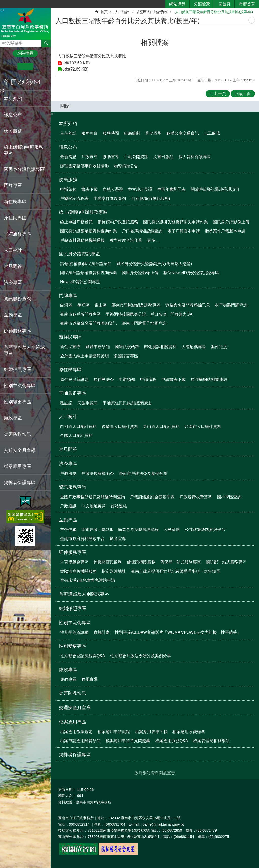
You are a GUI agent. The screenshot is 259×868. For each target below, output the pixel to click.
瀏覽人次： (67, 796)
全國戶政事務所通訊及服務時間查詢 (93, 497)
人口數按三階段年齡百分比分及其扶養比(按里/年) (214, 12)
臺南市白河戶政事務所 (25, 24)
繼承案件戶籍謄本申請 (225, 231)
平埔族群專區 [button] (17, 234)
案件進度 (219, 347)
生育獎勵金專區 (74, 562)
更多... (153, 240)
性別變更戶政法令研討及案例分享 (141, 656)
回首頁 (224, 4)
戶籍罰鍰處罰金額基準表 (152, 497)
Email (37, 82)
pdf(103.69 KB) (76, 63)
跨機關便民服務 (108, 562)
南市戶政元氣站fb (97, 530)
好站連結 (119, 506)
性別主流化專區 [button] (20, 386)
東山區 (101, 305)
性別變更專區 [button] (17, 402)
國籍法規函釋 (127, 347)
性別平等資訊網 (74, 632)
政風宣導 (90, 679)
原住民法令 (104, 379)
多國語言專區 (126, 356)
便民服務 (68, 180)
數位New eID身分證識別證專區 (191, 273)
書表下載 (90, 189)
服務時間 (111, 133)
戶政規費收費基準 (196, 497)
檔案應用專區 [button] (17, 466)
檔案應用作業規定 (76, 732)
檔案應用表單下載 (151, 732)
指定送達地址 (114, 571)
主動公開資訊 (136, 157)
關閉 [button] (65, 106)
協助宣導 (111, 157)
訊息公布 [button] (13, 115)
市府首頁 (247, 4)
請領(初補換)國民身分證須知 (86, 264)
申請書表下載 (174, 379)
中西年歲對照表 (171, 189)
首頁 (104, 12)
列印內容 (252, 20)
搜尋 (4, 42)
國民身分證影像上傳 (231, 222)
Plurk (14, 82)
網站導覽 (177, 4)
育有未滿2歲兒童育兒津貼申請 (88, 580)
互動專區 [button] (13, 315)
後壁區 (83, 305)
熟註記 (66, 403)
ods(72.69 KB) (75, 69)
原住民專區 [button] (15, 218)
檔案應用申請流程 (114, 732)
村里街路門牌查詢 (231, 305)
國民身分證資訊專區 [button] (24, 169)
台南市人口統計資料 (203, 426)
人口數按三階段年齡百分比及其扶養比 (92, 56)
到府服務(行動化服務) (151, 198)
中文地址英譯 (140, 189)
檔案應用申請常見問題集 (128, 741)
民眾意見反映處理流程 (138, 530)
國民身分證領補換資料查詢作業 (89, 231)
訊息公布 (68, 147)
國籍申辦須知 (98, 347)
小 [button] (10, 66)
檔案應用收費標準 (189, 732)
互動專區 (68, 520)
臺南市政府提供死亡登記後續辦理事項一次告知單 (176, 571)
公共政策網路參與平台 (205, 530)
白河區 (66, 305)
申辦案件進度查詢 (110, 198)
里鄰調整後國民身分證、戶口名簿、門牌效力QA (149, 314)
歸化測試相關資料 (160, 347)
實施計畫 (102, 632)
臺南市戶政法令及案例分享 (143, 473)
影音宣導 (118, 539)
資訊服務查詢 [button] (17, 299)
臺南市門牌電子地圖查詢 (144, 323)
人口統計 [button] (13, 250)
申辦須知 (68, 189)
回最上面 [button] (243, 94)
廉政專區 (68, 670)
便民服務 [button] (13, 131)
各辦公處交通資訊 (183, 133)
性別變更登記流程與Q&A (83, 656)
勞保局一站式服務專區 (181, 562)
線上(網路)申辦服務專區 (83, 212)
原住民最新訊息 (74, 379)
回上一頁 (218, 94)
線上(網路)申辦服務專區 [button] (24, 150)
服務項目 (90, 133)
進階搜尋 (25, 53)
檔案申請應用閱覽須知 (80, 741)
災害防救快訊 (17, 434)
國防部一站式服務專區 (226, 562)
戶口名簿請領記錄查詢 (142, 231)
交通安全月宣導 (20, 450)
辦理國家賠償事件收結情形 (84, 166)
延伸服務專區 (73, 552)
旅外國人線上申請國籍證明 (84, 356)
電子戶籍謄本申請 (184, 231)
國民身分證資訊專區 (79, 254)
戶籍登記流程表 (74, 198)
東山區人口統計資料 (161, 426)
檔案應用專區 (73, 722)
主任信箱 (68, 530)
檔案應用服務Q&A (172, 741)
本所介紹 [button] (13, 99)
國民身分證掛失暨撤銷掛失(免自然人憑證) (154, 264)
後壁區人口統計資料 (152, 12)
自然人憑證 (113, 189)
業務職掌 (153, 133)
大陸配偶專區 (194, 347)
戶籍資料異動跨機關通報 (82, 240)
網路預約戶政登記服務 (118, 222)
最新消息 (68, 157)
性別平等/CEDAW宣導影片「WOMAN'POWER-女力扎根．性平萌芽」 (178, 632)
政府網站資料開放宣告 (155, 773)
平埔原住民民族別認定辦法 (127, 403)
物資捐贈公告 (126, 166)
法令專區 (68, 464)
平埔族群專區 (73, 393)
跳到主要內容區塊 (3, 3)
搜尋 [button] (46, 43)
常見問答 (13, 266)
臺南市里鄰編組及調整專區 (136, 305)
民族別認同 (88, 403)
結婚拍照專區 (17, 369)
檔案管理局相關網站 (211, 741)
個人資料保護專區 (195, 157)
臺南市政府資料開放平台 (82, 539)
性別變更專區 (73, 646)
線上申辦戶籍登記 (76, 222)
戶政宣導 (90, 157)
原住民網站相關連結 (209, 379)
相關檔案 (155, 43)
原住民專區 (70, 370)
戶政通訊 (68, 506)
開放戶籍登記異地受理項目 (215, 189)
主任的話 (68, 133)
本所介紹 (68, 124)
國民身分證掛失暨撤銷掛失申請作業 (176, 222)
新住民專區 (70, 337)
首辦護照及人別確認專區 (24, 350)
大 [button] (41, 66)
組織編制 (132, 133)
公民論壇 (172, 530)
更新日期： (67, 790)
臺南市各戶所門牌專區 (80, 314)
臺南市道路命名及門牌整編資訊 (89, 323)
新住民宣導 (70, 347)
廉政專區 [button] (13, 418)
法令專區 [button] (13, 283)
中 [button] (25, 66)
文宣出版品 (163, 157)
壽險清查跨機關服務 (78, 571)
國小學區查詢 (229, 497)
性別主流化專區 (75, 623)
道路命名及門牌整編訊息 (188, 305)
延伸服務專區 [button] (17, 331)
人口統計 (122, 12)
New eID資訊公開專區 (80, 282)
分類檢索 (202, 4)
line (29, 82)
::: (2, 10)
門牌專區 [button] (13, 185)
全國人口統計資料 (76, 436)
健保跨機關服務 (141, 562)
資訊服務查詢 (73, 487)
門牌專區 (68, 296)
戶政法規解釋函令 (98, 473)
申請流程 (148, 379)
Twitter (21, 82)
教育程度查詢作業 (126, 240)
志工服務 (212, 133)
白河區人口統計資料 (78, 426)
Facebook (6, 82)
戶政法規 (68, 473)
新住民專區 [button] (15, 202)
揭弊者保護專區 (20, 483)
